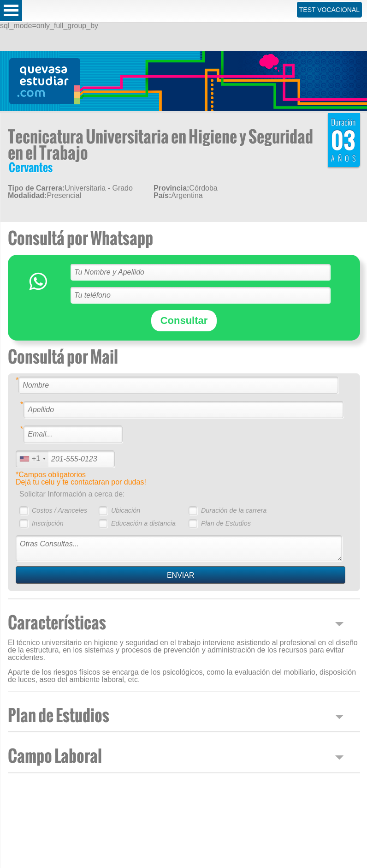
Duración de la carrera (234, 510)
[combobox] (32, 459)
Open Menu (11, 10)
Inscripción (48, 523)
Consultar (184, 320)
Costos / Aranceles (59, 510)
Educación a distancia (143, 523)
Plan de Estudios (226, 523)
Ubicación (126, 510)
